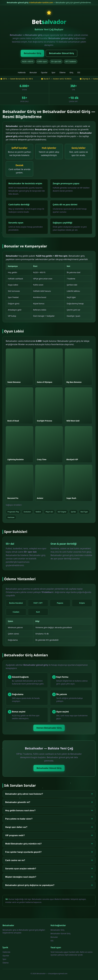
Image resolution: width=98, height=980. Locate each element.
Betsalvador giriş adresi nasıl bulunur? (49, 794)
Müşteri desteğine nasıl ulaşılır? (49, 877)
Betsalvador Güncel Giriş (61, 53)
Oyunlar (44, 72)
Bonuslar (33, 72)
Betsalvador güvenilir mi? (49, 802)
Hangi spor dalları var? (49, 827)
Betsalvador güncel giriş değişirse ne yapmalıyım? (49, 885)
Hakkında (22, 72)
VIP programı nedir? (49, 835)
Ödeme (62, 72)
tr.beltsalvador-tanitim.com (41, 2)
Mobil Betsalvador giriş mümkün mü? (49, 844)
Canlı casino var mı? (49, 860)
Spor (53, 72)
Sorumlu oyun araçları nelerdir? (49, 869)
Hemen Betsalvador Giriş (49, 728)
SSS (79, 72)
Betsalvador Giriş (32, 53)
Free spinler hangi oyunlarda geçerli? (49, 852)
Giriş (71, 72)
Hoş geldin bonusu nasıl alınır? (49, 811)
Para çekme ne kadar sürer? (49, 819)
